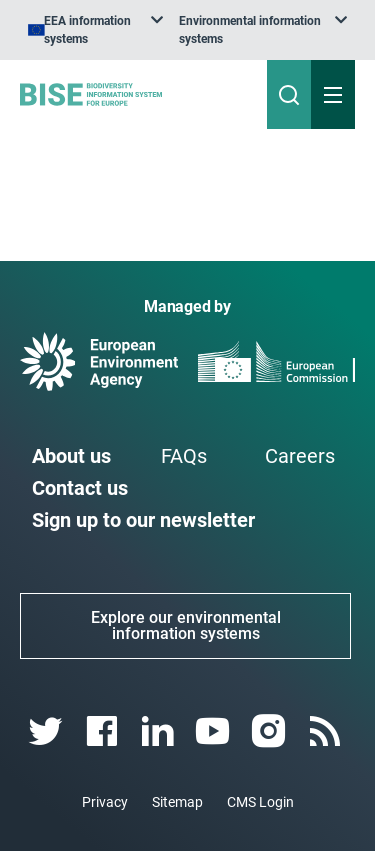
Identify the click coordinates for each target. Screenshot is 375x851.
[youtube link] (215, 713)
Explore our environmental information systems (186, 607)
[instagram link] (271, 713)
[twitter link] (47, 713)
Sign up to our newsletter (143, 502)
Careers (300, 438)
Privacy (105, 784)
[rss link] (326, 713)
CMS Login (260, 784)
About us (71, 438)
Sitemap (177, 784)
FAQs (184, 438)
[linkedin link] (159, 713)
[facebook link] (103, 713)
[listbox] (244, 21)
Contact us (80, 470)
